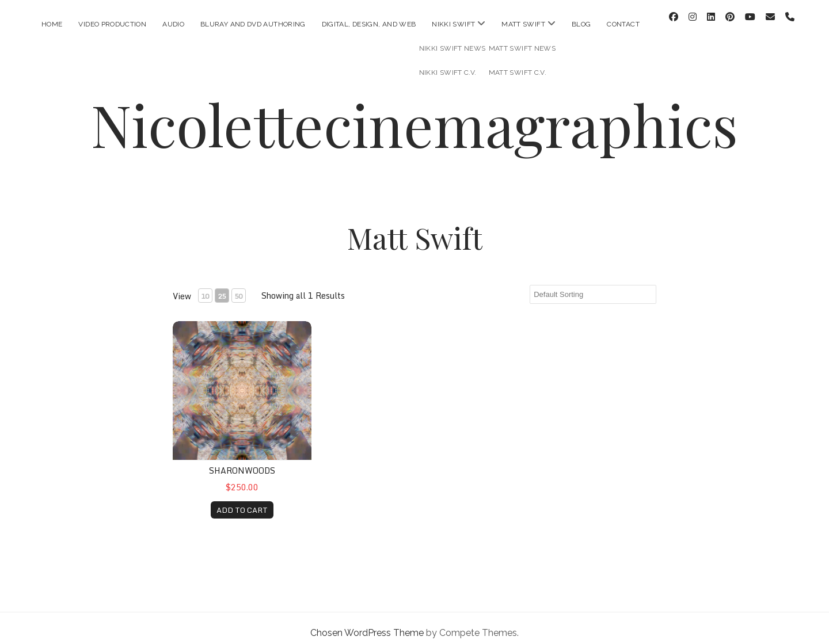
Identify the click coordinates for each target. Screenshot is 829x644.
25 (222, 286)
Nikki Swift (453, 24)
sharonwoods (242, 461)
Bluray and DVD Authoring (253, 24)
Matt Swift (523, 24)
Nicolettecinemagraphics (414, 115)
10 (205, 286)
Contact (623, 24)
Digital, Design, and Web (369, 24)
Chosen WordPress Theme (367, 623)
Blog (581, 24)
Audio (173, 24)
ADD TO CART (242, 500)
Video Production (112, 24)
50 (238, 286)
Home (52, 24)
